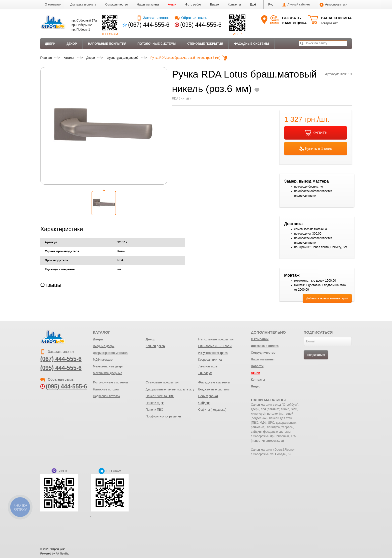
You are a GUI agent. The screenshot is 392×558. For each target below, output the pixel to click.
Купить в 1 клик (316, 149)
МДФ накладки (103, 360)
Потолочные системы (157, 44)
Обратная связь (191, 18)
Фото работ (193, 5)
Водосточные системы (214, 389)
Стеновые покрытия (205, 44)
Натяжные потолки (106, 389)
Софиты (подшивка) (212, 410)
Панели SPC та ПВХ (160, 396)
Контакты (234, 5)
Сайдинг (204, 403)
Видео (215, 5)
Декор (72, 44)
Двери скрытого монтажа (110, 353)
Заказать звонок (153, 18)
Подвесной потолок (107, 396)
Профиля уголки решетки (163, 416)
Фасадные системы (252, 44)
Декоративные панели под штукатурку (172, 389)
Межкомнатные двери (108, 366)
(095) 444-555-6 (201, 25)
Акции (172, 5)
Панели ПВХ (154, 410)
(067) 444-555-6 (149, 25)
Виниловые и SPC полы (215, 346)
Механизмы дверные (108, 373)
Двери (50, 44)
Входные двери (104, 346)
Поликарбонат (208, 396)
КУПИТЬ (315, 133)
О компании (53, 5)
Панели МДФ (155, 403)
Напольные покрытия (107, 44)
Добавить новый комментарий (327, 298)
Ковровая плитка (210, 360)
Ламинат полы (208, 366)
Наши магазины (148, 5)
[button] (253, 5)
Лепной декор (155, 346)
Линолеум (205, 373)
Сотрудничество (117, 5)
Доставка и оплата (83, 5)
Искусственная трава (213, 353)
